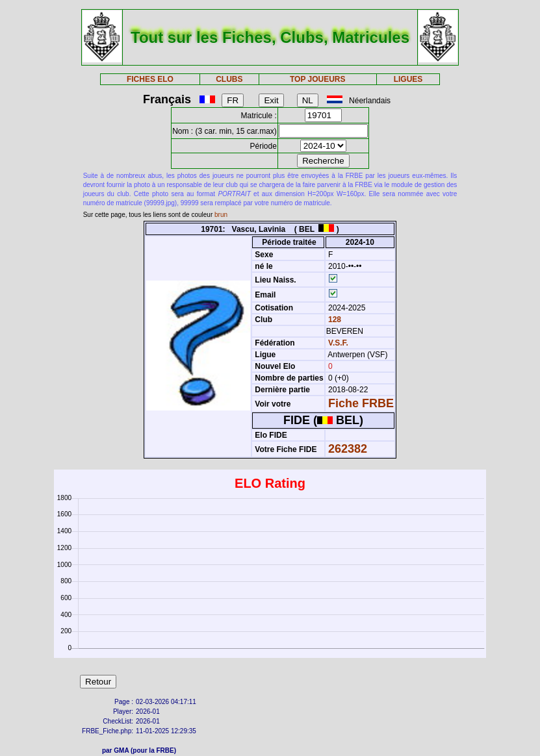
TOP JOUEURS (318, 79)
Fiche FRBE (361, 403)
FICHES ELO (150, 79)
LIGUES (408, 79)
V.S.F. (338, 343)
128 (334, 320)
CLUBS (229, 79)
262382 (348, 449)
